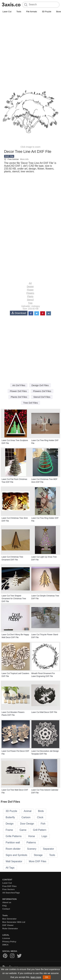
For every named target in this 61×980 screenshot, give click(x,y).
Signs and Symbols (16, 855)
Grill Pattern (40, 830)
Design (30, 286)
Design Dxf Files (40, 385)
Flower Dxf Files (18, 391)
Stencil (30, 300)
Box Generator (9, 919)
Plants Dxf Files (19, 397)
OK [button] (47, 977)
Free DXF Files (9, 886)
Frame (9, 830)
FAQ (4, 906)
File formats (32, 12)
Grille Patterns (14, 836)
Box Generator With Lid (14, 922)
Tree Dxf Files (31, 403)
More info (24, 159)
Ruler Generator (10, 929)
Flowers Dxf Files (42, 391)
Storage (38, 855)
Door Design (27, 824)
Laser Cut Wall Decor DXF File (44, 712)
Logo (44, 836)
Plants (30, 296)
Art (30, 283)
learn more (36, 977)
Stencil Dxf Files (42, 397)
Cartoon (26, 817)
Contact (6, 909)
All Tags (10, 868)
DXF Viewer (8, 925)
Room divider (13, 849)
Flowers (30, 293)
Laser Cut (7, 12)
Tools (19, 12)
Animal (28, 811)
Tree (30, 303)
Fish (43, 824)
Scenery (32, 849)
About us (7, 902)
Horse (32, 836)
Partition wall (13, 843)
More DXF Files (37, 861)
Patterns (31, 843)
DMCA (5, 945)
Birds (41, 811)
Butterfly (10, 817)
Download (19, 313)
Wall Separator (14, 861)
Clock (40, 817)
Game (23, 830)
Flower (30, 290)
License (6, 938)
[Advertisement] (30, 46)
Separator (48, 849)
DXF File (9, 156)
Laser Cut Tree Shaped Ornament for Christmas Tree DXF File (14, 599)
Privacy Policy (9, 942)
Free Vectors (8, 889)
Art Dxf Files (19, 385)
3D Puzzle (47, 12)
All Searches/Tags (11, 893)
